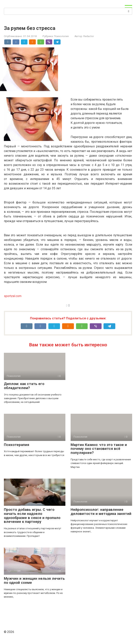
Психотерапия (17, 445)
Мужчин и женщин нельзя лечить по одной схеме (34, 581)
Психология (61, 36)
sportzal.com (13, 296)
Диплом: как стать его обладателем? (24, 386)
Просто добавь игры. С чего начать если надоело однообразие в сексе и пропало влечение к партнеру (32, 516)
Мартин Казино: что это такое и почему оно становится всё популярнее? (99, 449)
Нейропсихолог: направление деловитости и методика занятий (101, 512)
